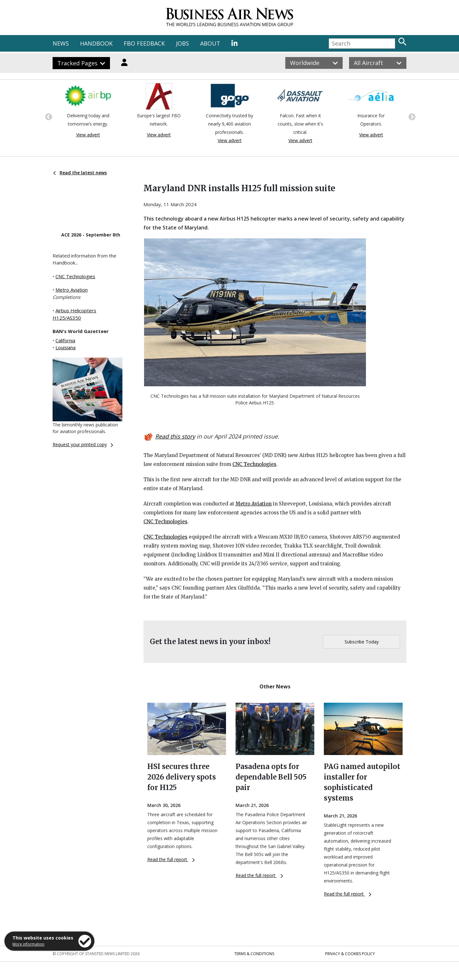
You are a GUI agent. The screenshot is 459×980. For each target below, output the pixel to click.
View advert (88, 135)
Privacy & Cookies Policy (350, 954)
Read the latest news (80, 173)
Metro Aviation (72, 290)
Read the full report (171, 859)
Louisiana (66, 347)
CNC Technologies (75, 276)
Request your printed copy (83, 444)
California (65, 340)
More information (28, 944)
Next (411, 116)
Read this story (175, 436)
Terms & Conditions (254, 954)
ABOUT (210, 43)
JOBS (182, 43)
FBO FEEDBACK (144, 43)
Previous (48, 116)
